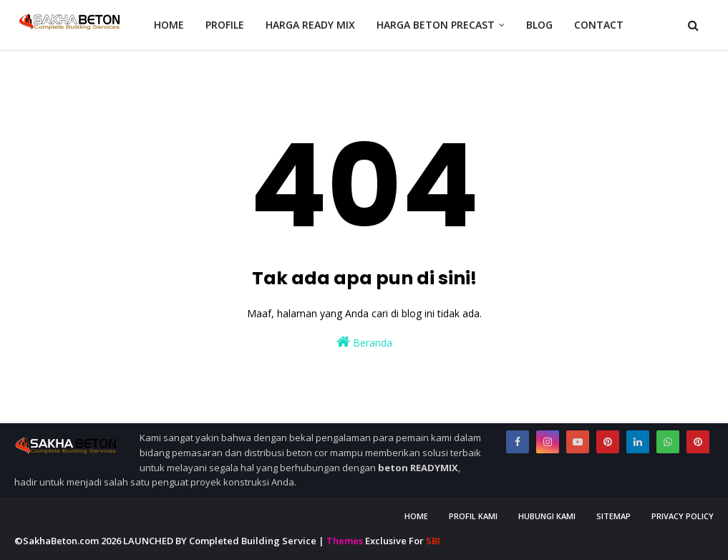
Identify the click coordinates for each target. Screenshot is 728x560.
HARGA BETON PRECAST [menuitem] (436, 25)
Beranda (364, 342)
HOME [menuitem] (169, 25)
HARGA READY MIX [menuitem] (310, 25)
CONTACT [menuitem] (599, 25)
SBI (433, 541)
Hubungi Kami (547, 516)
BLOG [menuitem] (539, 25)
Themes (345, 541)
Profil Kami (473, 516)
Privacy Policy (683, 516)
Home (416, 516)
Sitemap (613, 516)
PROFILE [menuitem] (225, 25)
